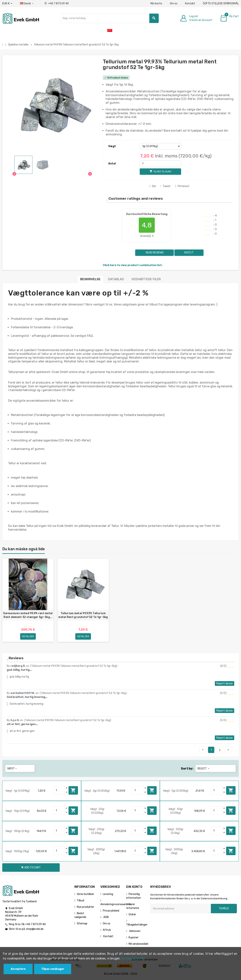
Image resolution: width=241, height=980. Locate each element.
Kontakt (190, 3)
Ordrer (132, 915)
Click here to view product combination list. (133, 265)
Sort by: (187, 769)
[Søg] (109, 18)
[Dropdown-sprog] (27, 4)
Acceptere (18, 969)
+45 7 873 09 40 (57, 3)
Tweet (165, 186)
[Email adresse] (181, 909)
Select (204, 769)
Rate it (189, 253)
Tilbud (80, 901)
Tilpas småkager (53, 969)
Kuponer (134, 938)
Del (153, 186)
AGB (106, 917)
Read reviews (154, 253)
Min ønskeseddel (138, 944)
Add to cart (73, 791)
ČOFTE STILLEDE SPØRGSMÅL (221, 3)
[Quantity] (59, 791)
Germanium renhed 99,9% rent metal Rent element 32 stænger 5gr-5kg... (28, 615)
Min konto (156, 3)
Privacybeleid (111, 911)
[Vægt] (160, 146)
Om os (174, 3)
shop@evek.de (35, 929)
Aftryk (107, 930)
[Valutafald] (7, 4)
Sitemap (82, 924)
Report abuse (225, 684)
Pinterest (182, 186)
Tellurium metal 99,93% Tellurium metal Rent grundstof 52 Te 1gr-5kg (83, 615)
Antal (112, 164)
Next (228, 750)
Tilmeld (224, 909)
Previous (203, 750)
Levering (108, 894)
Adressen (135, 931)
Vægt (112, 146)
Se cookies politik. (133, 958)
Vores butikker (85, 894)
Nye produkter (85, 907)
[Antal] (160, 164)
